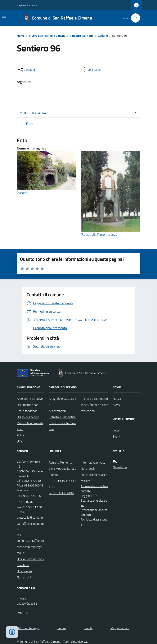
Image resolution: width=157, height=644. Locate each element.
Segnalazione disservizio (94, 503)
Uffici (20, 441)
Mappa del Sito (120, 628)
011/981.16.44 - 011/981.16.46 (30, 499)
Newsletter (120, 467)
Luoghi (117, 430)
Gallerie (103, 36)
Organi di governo (28, 417)
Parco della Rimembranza (99, 234)
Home (21, 36)
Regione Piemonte (27, 5)
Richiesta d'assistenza (94, 522)
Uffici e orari (24, 571)
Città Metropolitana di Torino (62, 472)
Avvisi (117, 405)
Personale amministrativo (30, 426)
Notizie (117, 399)
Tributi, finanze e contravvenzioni (94, 408)
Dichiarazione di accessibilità (94, 478)
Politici (21, 435)
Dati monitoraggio (28, 628)
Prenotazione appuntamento (94, 512)
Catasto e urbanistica (62, 417)
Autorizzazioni (58, 411)
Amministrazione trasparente (94, 488)
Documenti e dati (28, 405)
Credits (88, 628)
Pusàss (22, 193)
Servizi (62, 628)
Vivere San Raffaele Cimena (47, 36)
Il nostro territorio (82, 36)
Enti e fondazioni (27, 411)
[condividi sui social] (27, 70)
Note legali (88, 469)
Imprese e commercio (94, 399)
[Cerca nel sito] (134, 18)
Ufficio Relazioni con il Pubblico (30, 562)
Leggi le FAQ (89, 496)
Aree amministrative (30, 399)
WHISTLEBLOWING (61, 493)
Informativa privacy (93, 462)
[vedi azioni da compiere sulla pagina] (92, 70)
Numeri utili (24, 577)
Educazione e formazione (62, 426)
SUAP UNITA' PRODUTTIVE (62, 484)
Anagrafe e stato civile (62, 402)
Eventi (117, 436)
